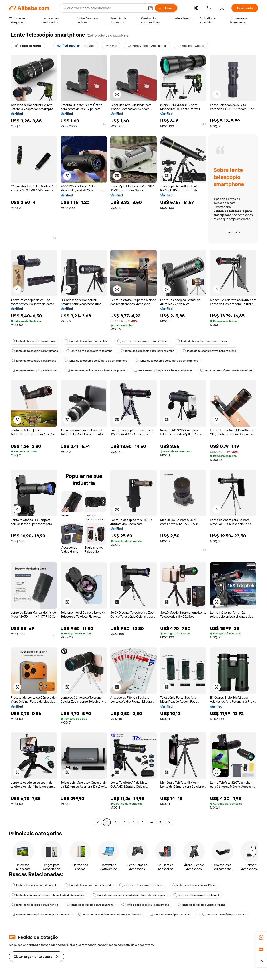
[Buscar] (166, 8)
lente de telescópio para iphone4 (196, 895)
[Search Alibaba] (104, 8)
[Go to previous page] (98, 822)
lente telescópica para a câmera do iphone (96, 370)
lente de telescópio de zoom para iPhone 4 (41, 915)
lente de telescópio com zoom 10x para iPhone (110, 915)
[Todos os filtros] (28, 46)
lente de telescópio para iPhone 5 (35, 370)
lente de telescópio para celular (34, 341)
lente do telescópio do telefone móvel (226, 370)
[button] (150, 8)
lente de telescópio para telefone (35, 351)
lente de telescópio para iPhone (34, 361)
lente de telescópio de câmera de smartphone (96, 361)
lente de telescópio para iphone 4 (88, 885)
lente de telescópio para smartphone (143, 341)
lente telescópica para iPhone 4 (34, 885)
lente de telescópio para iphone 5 (35, 905)
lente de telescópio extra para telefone (148, 351)
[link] (261, 938)
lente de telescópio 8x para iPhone (145, 905)
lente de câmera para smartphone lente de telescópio (48, 895)
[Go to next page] (169, 822)
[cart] (210, 9)
